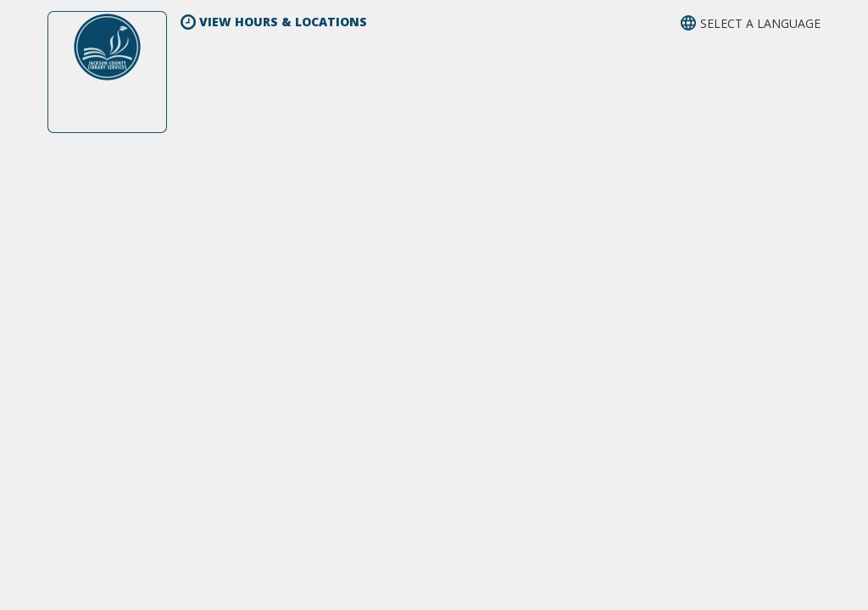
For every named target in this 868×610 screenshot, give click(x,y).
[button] (751, 23)
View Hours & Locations (274, 22)
